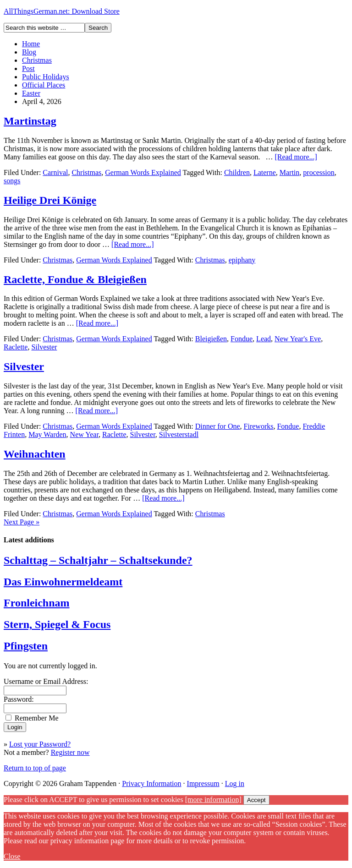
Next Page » (22, 522)
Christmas (37, 60)
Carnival (55, 172)
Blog (29, 52)
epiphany (242, 260)
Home (31, 44)
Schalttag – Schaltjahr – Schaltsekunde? (98, 560)
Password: (19, 699)
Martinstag (30, 121)
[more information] (213, 800)
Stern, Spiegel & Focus (57, 624)
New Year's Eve (298, 339)
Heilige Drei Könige (50, 200)
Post (28, 68)
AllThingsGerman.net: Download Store (62, 11)
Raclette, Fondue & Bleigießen (75, 279)
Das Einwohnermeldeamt (63, 582)
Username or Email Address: (46, 681)
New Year (84, 434)
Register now (70, 752)
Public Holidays (46, 77)
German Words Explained (143, 172)
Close (12, 856)
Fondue (242, 339)
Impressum (203, 783)
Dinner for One (218, 426)
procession (319, 172)
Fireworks (259, 426)
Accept (256, 800)
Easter (31, 93)
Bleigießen (211, 339)
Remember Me (37, 718)
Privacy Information (151, 783)
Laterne (265, 172)
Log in (235, 783)
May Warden (47, 434)
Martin (290, 172)
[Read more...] (296, 157)
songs (12, 181)
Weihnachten (35, 454)
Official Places (44, 85)
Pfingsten (26, 646)
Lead (264, 339)
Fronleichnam (37, 603)
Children (237, 172)
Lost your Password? (40, 744)
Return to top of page (35, 768)
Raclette (16, 347)
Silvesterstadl (179, 434)
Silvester (44, 347)
